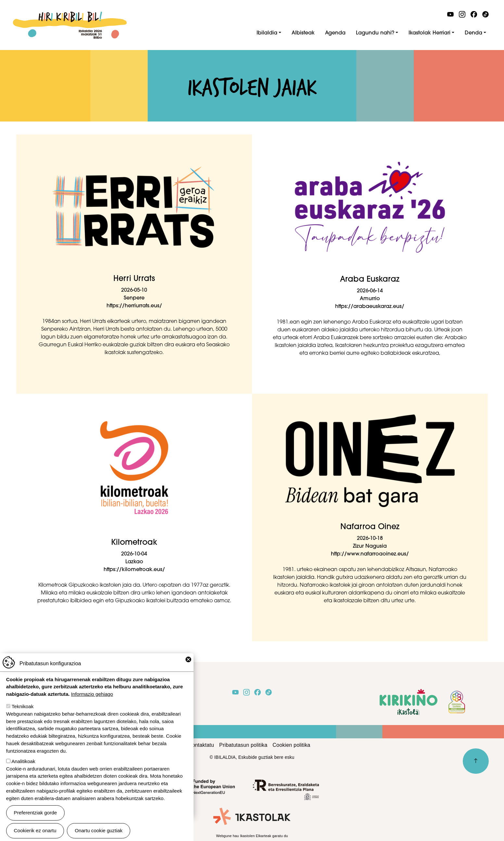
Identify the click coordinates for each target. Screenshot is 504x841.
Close (188, 666)
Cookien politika (291, 745)
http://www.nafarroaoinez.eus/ (370, 554)
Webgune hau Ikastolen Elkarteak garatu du (252, 836)
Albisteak (303, 33)
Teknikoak (23, 713)
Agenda (335, 33)
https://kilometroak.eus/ (134, 570)
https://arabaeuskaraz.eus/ (370, 307)
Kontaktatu (202, 745)
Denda (473, 33)
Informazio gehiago (92, 701)
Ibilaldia (267, 33)
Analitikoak (23, 767)
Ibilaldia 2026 (70, 15)
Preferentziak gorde (36, 819)
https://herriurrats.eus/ (134, 306)
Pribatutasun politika (243, 745)
